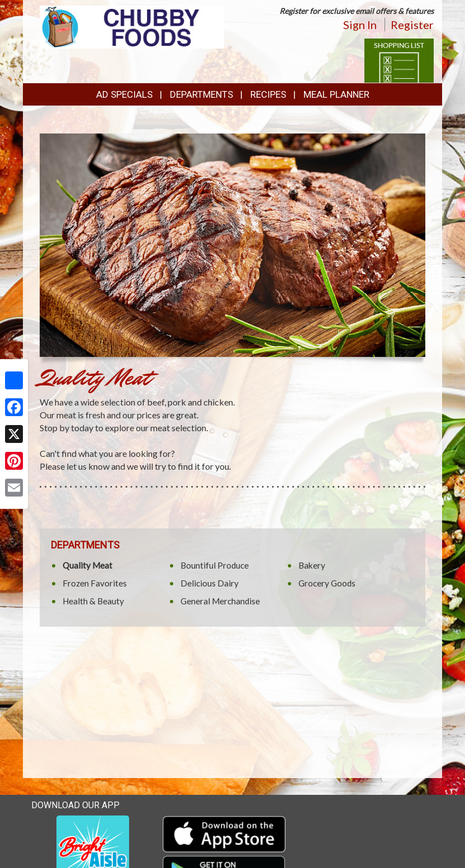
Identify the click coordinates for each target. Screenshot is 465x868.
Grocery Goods (327, 583)
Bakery (312, 565)
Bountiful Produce (215, 565)
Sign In (360, 25)
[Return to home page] (132, 26)
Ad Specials (124, 94)
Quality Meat (87, 565)
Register (412, 25)
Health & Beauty (93, 601)
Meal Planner (336, 94)
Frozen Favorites (95, 583)
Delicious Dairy (210, 583)
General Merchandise (220, 601)
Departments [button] (201, 94)
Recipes (268, 94)
